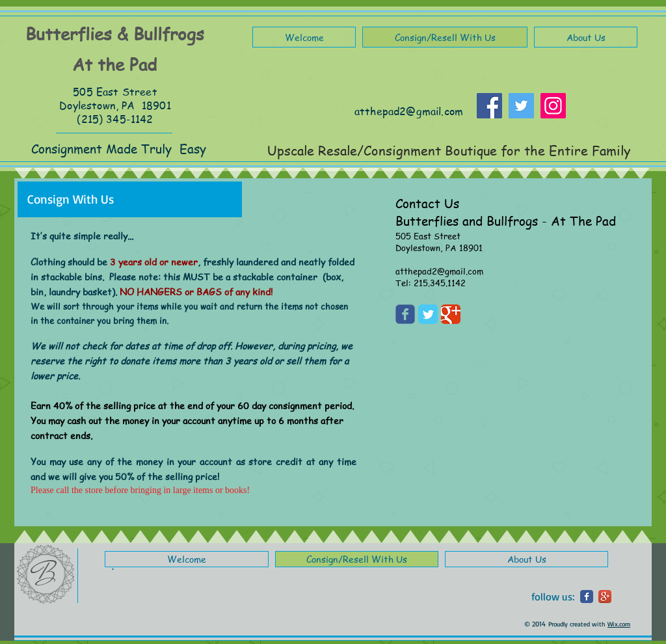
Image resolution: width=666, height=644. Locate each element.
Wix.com (619, 624)
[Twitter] (521, 106)
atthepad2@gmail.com (409, 111)
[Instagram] (553, 106)
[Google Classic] (451, 314)
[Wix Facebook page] (405, 314)
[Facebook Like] (599, 112)
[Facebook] (489, 106)
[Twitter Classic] (428, 314)
